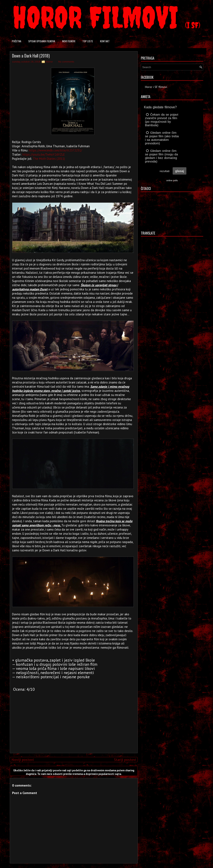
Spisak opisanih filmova (42, 41)
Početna (17, 41)
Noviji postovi (23, 760)
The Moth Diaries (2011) (49, 159)
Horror (49, 62)
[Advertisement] (73, 721)
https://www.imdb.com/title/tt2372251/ (56, 150)
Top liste (88, 41)
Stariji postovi (125, 760)
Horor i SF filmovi (156, 87)
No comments (66, 62)
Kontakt (105, 41)
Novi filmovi (69, 41)
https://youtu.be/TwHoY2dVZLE (44, 154)
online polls (172, 180)
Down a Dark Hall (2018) (31, 56)
